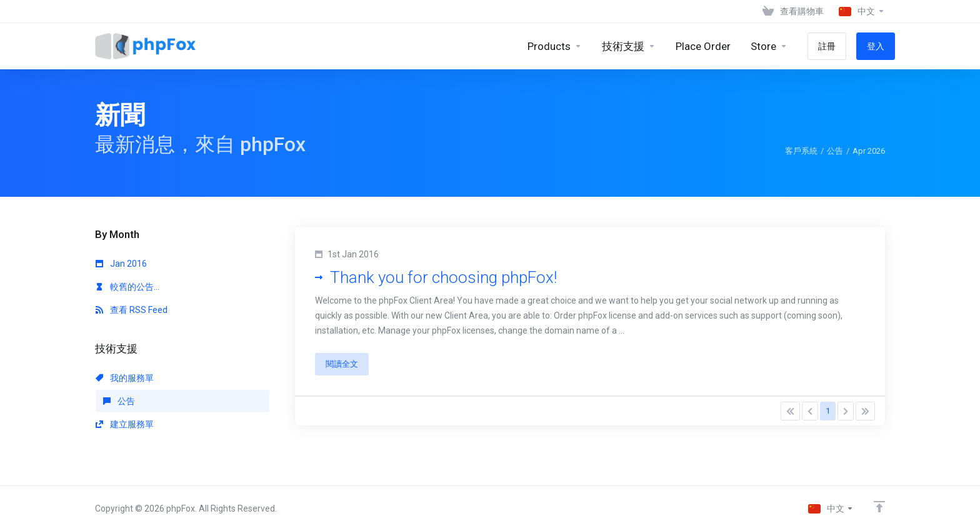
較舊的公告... (127, 287)
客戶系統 (801, 151)
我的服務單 (125, 378)
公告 (835, 151)
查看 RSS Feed (132, 310)
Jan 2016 (121, 264)
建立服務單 (125, 424)
